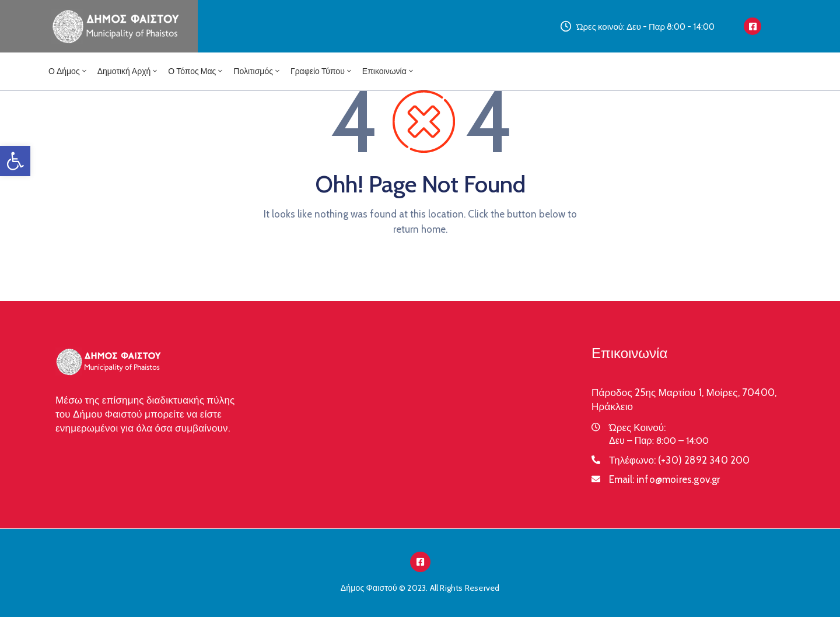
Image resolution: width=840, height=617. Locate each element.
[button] (15, 161)
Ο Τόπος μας (196, 71)
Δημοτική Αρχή (128, 71)
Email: (665, 479)
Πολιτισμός (257, 71)
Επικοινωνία (388, 71)
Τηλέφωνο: (680, 460)
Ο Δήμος (68, 71)
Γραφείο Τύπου (322, 71)
